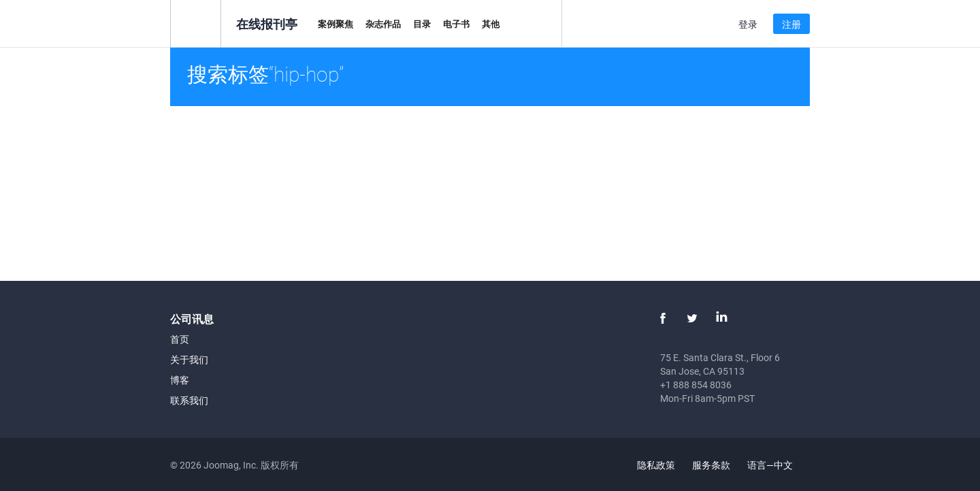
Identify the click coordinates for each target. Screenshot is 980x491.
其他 (491, 24)
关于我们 (189, 359)
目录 (422, 24)
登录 (748, 24)
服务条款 (711, 465)
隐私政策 (656, 465)
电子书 (456, 24)
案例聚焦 (336, 24)
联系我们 (189, 400)
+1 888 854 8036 (696, 385)
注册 (791, 24)
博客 (180, 380)
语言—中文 (778, 465)
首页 (180, 339)
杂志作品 (383, 24)
